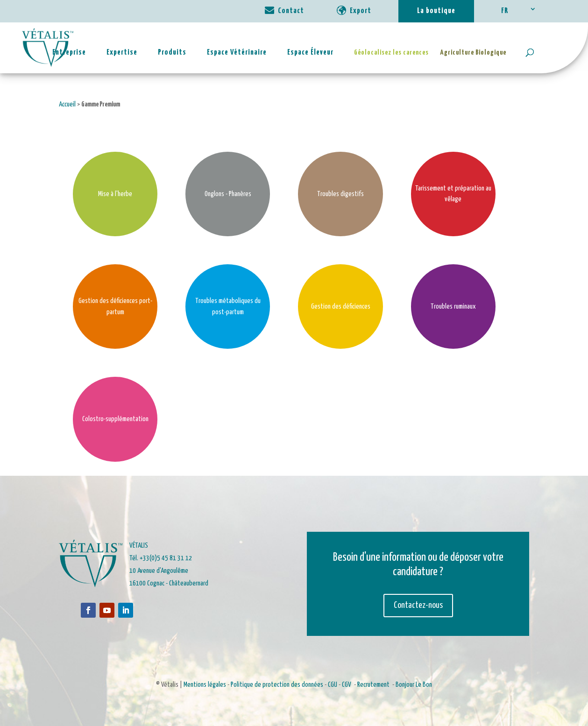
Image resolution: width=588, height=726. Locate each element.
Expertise (122, 53)
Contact (291, 11)
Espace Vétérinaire (237, 53)
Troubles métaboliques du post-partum (228, 307)
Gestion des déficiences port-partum (115, 307)
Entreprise (69, 53)
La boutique (436, 11)
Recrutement (373, 685)
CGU (333, 685)
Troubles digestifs (340, 194)
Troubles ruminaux (453, 307)
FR (505, 11)
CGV (347, 685)
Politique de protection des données (277, 685)
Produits (172, 53)
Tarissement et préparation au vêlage (453, 194)
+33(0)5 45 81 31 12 (166, 558)
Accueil (67, 104)
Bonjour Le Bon (414, 685)
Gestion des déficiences (341, 307)
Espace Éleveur (310, 53)
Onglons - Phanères (228, 194)
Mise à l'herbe (115, 194)
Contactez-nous (418, 605)
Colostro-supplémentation (115, 419)
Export (361, 11)
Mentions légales (205, 685)
